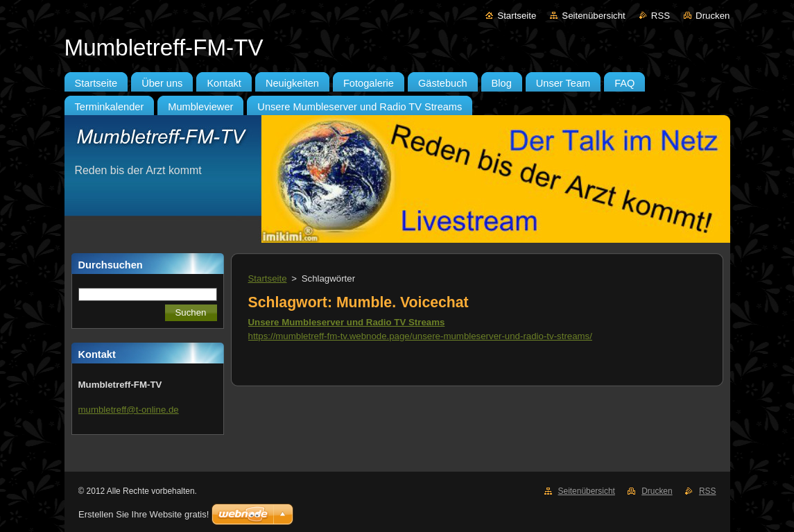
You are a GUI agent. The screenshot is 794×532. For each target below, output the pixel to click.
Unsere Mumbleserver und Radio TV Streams (347, 322)
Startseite (517, 16)
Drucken (713, 16)
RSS (661, 16)
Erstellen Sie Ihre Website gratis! (144, 514)
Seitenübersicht (593, 16)
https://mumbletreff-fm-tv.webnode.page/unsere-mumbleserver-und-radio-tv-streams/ (420, 336)
